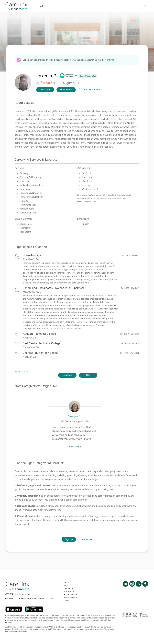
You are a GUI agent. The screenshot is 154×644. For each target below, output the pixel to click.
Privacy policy (70, 598)
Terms (67, 601)
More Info (110, 60)
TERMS (51, 598)
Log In (41, 6)
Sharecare (69, 589)
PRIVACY (42, 598)
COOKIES (9, 598)
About (66, 586)
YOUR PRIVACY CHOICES (26, 598)
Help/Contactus (71, 595)
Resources (69, 592)
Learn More (87, 539)
